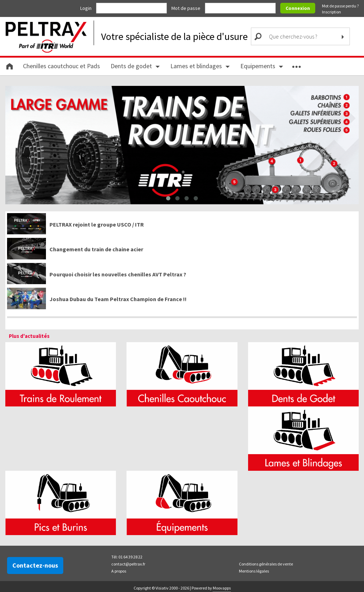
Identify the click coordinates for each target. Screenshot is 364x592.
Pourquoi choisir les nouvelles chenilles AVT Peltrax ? (118, 274)
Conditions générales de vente (266, 564)
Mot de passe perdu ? (340, 6)
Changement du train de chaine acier (96, 249)
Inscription (331, 12)
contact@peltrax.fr (128, 564)
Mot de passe (186, 8)
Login (86, 8)
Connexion (298, 8)
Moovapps (222, 588)
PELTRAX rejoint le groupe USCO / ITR (97, 224)
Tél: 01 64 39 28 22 (127, 556)
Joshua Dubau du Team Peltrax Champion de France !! (118, 299)
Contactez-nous (35, 565)
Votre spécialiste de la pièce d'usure (174, 36)
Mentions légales (254, 571)
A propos (119, 571)
